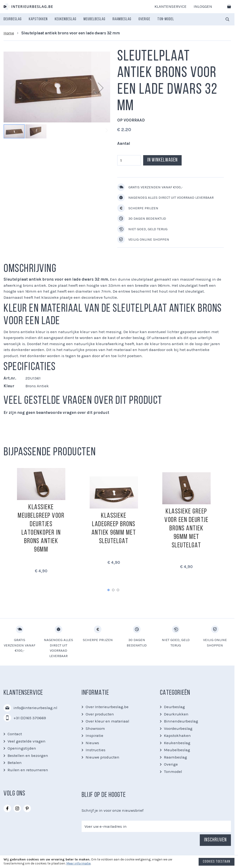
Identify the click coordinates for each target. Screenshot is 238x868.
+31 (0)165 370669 (30, 718)
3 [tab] (118, 590)
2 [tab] (113, 590)
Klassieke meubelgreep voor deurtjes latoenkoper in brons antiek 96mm (41, 529)
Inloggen (203, 6)
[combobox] (227, 19)
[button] (101, 88)
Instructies (96, 750)
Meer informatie (78, 863)
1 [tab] (109, 590)
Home (9, 33)
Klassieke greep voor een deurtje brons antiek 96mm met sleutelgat (186, 529)
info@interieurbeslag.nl (35, 708)
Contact (15, 734)
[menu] (89, 19)
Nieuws (92, 743)
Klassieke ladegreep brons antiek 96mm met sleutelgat (114, 529)
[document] (119, 863)
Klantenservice (171, 6)
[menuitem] (13, 19)
